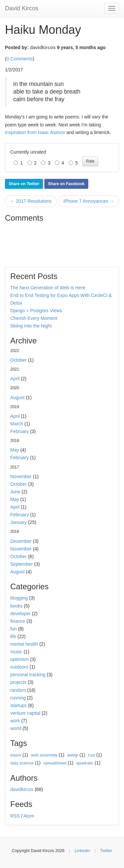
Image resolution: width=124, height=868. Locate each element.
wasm (16, 755)
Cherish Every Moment (34, 318)
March (17, 424)
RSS (15, 816)
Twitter (106, 851)
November (21, 476)
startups (19, 705)
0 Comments (20, 59)
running (18, 698)
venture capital (25, 713)
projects (18, 682)
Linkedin (82, 851)
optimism (20, 659)
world (16, 728)
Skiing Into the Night (31, 326)
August (18, 398)
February (20, 431)
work (15, 721)
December (21, 541)
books (16, 606)
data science (22, 763)
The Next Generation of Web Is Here (48, 288)
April (15, 379)
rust (91, 755)
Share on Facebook (66, 184)
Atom (29, 816)
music (16, 652)
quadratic (85, 763)
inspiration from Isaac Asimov (35, 132)
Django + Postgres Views (36, 311)
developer (21, 614)
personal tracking (28, 675)
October (19, 360)
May (15, 450)
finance (18, 621)
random (18, 690)
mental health (24, 644)
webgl (73, 755)
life (13, 636)
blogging (19, 598)
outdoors (19, 667)
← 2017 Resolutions (31, 201)
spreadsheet (55, 763)
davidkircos (43, 47)
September (21, 564)
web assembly (44, 755)
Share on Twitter (24, 184)
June (15, 492)
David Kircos (22, 8)
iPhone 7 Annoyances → (89, 201)
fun (13, 629)
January (19, 522)
